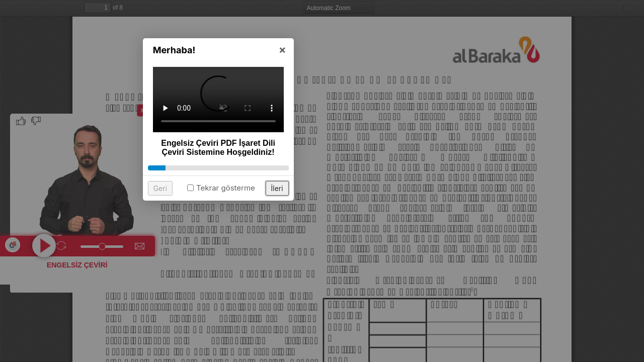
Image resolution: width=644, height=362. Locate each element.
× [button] (386, 113)
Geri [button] (264, 252)
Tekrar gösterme (329, 251)
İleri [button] (381, 252)
